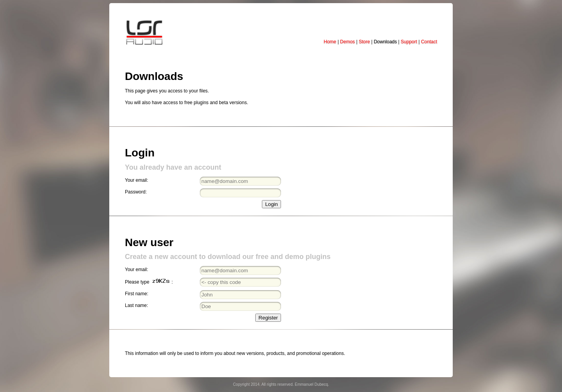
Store (364, 42)
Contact (429, 42)
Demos (347, 42)
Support (409, 42)
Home (330, 42)
